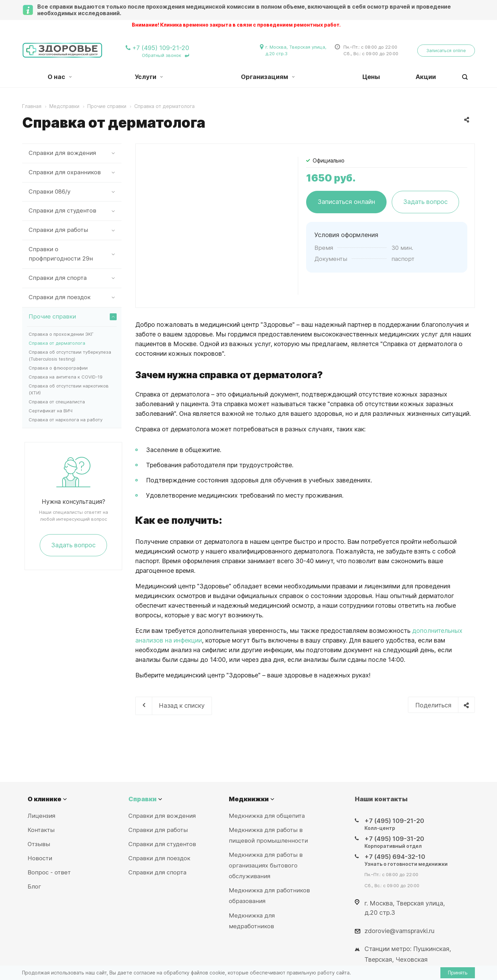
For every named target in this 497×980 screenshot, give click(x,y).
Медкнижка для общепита (267, 816)
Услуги (149, 77)
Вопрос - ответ (49, 872)
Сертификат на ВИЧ (51, 411)
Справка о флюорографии (58, 368)
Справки (143, 799)
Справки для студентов (73, 211)
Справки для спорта (73, 278)
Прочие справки (73, 317)
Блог (34, 886)
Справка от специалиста (57, 402)
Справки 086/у (73, 192)
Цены (371, 77)
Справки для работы (73, 230)
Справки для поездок (73, 297)
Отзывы (39, 844)
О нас (60, 77)
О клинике (45, 799)
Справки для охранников (73, 172)
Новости (40, 858)
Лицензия (41, 816)
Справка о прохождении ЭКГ (61, 334)
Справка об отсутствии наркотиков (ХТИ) (69, 389)
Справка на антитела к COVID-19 (66, 377)
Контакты (41, 830)
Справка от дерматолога (57, 343)
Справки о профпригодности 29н (73, 254)
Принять (458, 973)
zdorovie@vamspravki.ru (399, 930)
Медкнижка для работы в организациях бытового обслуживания (266, 865)
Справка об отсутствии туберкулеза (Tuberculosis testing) (70, 355)
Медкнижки (249, 799)
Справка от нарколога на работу (66, 420)
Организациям (268, 77)
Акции (426, 77)
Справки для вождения (73, 153)
